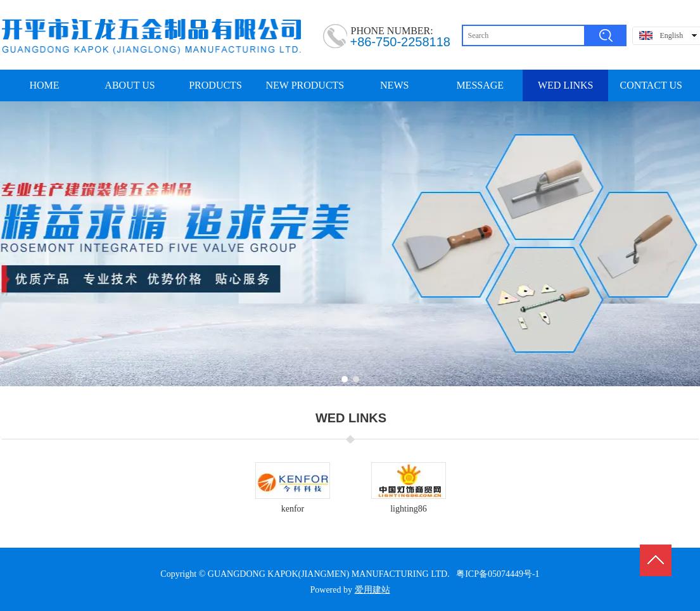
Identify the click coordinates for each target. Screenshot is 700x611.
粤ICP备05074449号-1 (498, 574)
